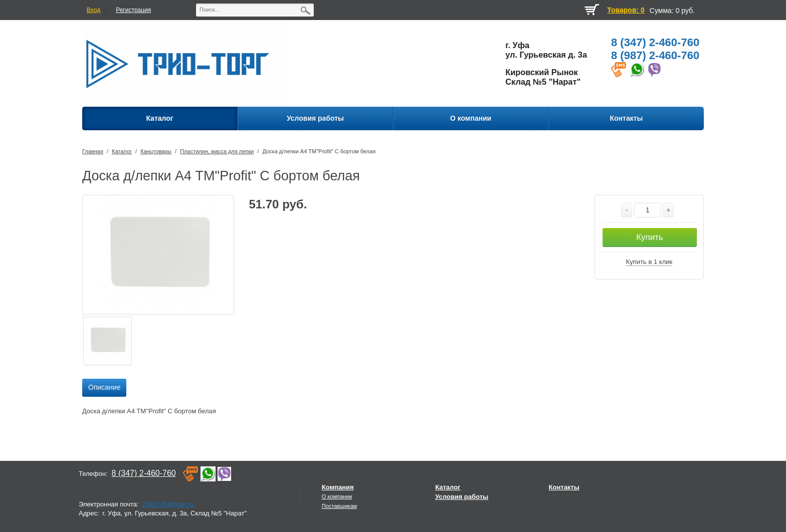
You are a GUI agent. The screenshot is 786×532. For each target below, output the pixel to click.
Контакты (564, 487)
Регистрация (133, 10)
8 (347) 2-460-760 (655, 42)
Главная (93, 151)
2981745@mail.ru (168, 504)
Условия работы (462, 497)
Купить (650, 237)
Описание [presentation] (104, 387)
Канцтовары (156, 151)
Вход (93, 10)
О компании (337, 496)
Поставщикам (339, 506)
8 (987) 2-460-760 (655, 55)
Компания (338, 487)
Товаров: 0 (626, 10)
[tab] (104, 388)
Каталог (122, 151)
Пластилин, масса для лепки (217, 151)
